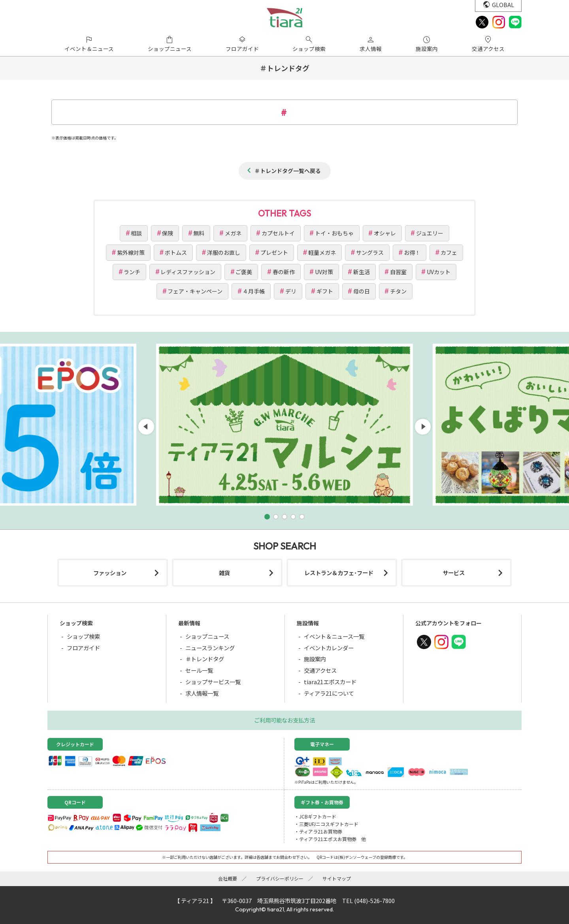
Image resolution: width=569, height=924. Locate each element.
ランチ (132, 272)
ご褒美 (244, 272)
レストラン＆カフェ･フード (339, 573)
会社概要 (228, 878)
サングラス (370, 252)
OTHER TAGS (284, 213)
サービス (454, 573)
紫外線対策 (131, 252)
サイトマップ (337, 878)
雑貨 (224, 573)
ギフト (325, 291)
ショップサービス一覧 (213, 682)
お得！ (412, 252)
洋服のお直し (224, 252)
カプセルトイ (278, 233)
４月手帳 (254, 291)
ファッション (110, 573)
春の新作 (284, 272)
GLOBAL (503, 5)
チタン (398, 291)
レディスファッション (188, 272)
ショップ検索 (83, 636)
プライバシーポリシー (280, 878)
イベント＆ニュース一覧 (334, 636)
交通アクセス (320, 670)
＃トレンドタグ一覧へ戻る (288, 171)
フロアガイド (83, 648)
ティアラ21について (329, 693)
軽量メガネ (322, 252)
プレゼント (274, 252)
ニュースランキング (210, 648)
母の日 (362, 291)
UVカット (439, 272)
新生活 (362, 272)
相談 (136, 233)
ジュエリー (430, 233)
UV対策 (324, 272)
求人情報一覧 (202, 693)
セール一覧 (199, 670)
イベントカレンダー (329, 648)
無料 (199, 233)
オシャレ (385, 233)
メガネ (233, 233)
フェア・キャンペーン (195, 291)
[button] (267, 517)
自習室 (398, 272)
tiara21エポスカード (330, 682)
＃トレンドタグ (205, 659)
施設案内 (315, 659)
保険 (168, 233)
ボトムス (176, 252)
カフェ (449, 252)
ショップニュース (207, 636)
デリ (291, 291)
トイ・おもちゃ (334, 233)
